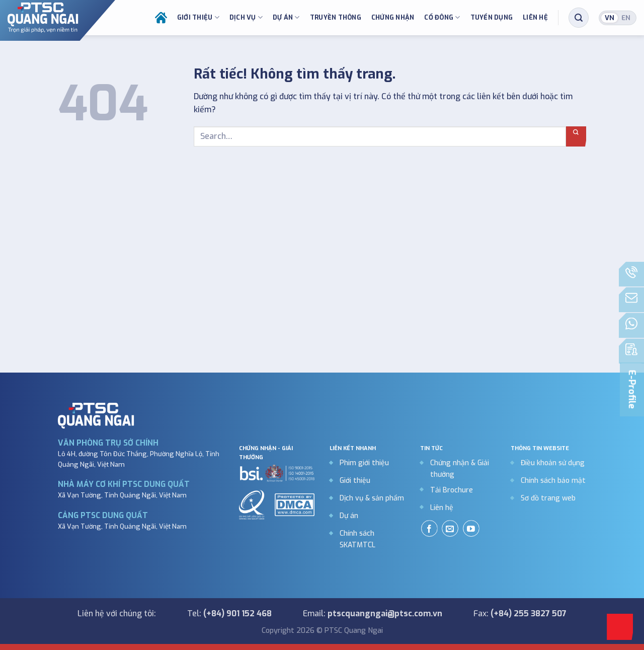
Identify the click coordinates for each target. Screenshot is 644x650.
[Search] (579, 16)
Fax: (520, 613)
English (626, 16)
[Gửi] (576, 136)
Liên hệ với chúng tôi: (117, 613)
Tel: (229, 613)
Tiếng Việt (610, 16)
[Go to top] (620, 627)
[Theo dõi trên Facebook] (429, 528)
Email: (373, 613)
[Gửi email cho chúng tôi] (450, 528)
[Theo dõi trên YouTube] (471, 528)
